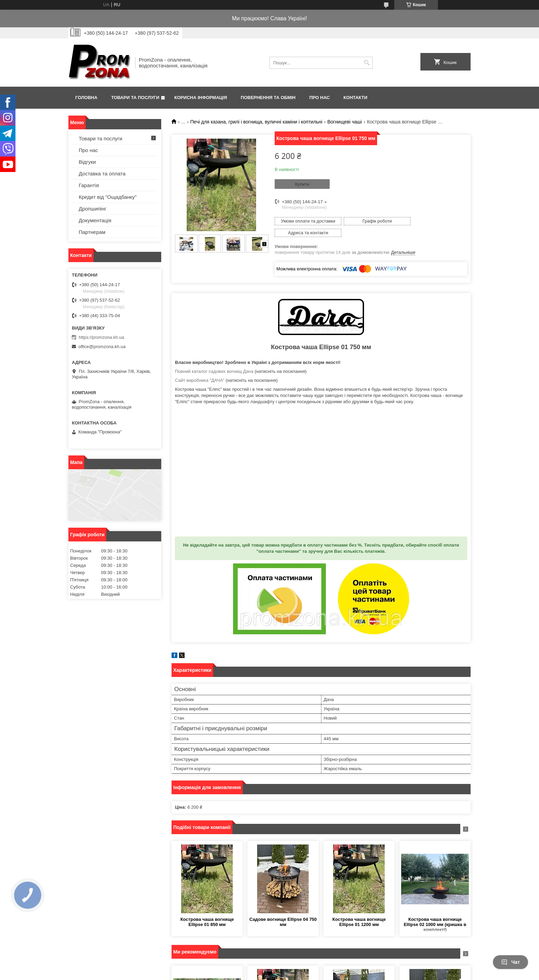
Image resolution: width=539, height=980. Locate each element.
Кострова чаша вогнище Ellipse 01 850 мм (207, 910)
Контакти (355, 98)
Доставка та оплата (102, 174)
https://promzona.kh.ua (101, 337)
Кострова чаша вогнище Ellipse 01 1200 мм (359, 910)
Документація (95, 220)
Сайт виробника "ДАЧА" (200, 369)
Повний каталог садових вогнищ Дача (214, 360)
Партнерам (92, 232)
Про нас (320, 98)
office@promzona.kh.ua (102, 347)
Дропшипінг (93, 209)
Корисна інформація (201, 98)
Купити (302, 184)
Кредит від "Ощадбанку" (108, 197)
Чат (510, 962)
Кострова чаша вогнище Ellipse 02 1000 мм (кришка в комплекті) (435, 913)
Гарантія (89, 185)
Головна (86, 98)
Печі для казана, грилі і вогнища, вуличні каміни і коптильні (256, 122)
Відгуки (87, 162)
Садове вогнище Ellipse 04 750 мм (283, 910)
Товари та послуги (135, 98)
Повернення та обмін (268, 98)
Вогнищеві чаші (345, 122)
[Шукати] (367, 63)
